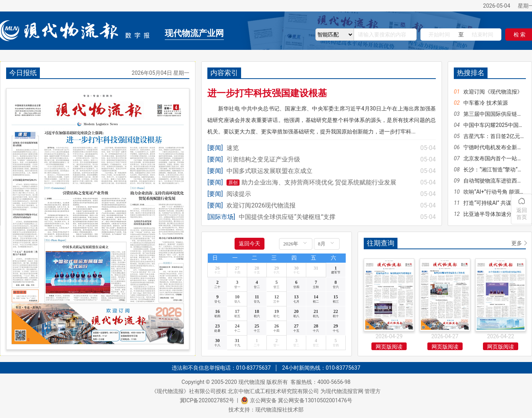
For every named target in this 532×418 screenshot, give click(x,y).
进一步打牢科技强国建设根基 (267, 93)
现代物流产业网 (194, 33)
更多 (517, 243)
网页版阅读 (389, 347)
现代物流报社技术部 (279, 410)
